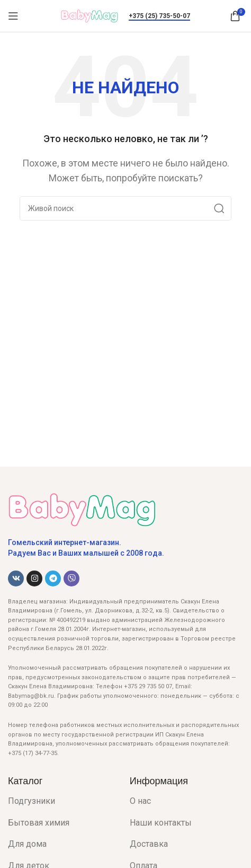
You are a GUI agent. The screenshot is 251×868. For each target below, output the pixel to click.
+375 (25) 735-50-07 (159, 16)
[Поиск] (125, 208)
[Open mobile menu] (13, 16)
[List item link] (61, 801)
